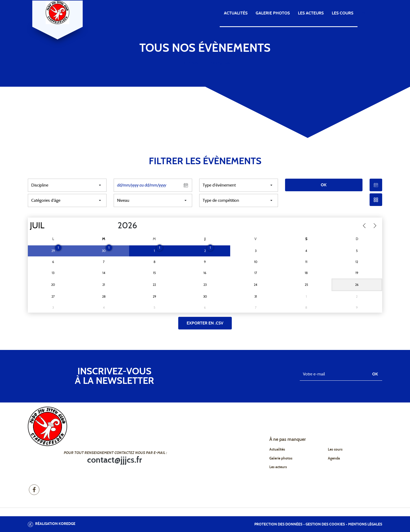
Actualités (236, 13)
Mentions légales (365, 524)
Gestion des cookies (325, 524)
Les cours (343, 13)
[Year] (113, 226)
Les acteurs (311, 13)
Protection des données (278, 524)
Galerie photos (273, 13)
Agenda (370, 13)
